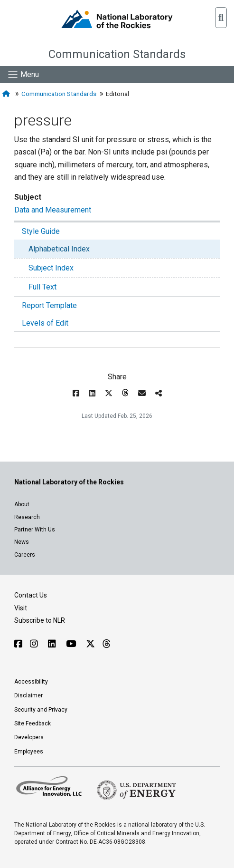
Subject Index (51, 268)
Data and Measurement (53, 210)
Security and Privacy (41, 710)
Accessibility (31, 682)
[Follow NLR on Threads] (106, 644)
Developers (29, 737)
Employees (29, 752)
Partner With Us (35, 530)
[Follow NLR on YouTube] (72, 644)
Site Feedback (33, 723)
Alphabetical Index (59, 249)
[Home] (7, 94)
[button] (221, 18)
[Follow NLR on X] (90, 644)
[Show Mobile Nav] (23, 75)
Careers (25, 555)
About (22, 504)
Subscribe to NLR (40, 620)
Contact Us (31, 595)
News (22, 542)
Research (27, 517)
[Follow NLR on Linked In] (53, 644)
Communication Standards (117, 54)
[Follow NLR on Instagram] (35, 644)
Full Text (42, 287)
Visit (21, 608)
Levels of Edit (45, 323)
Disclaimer (28, 695)
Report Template (49, 305)
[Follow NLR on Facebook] (18, 644)
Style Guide (41, 231)
